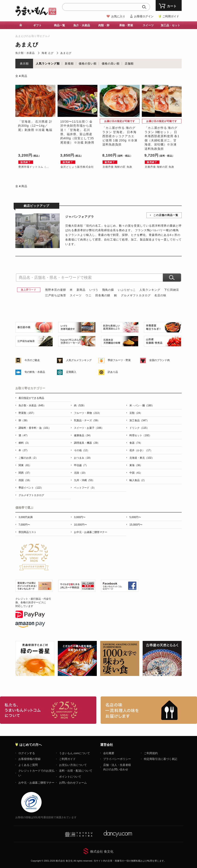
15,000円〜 (136, 525)
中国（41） (136, 473)
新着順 (69, 64)
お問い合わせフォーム (73, 783)
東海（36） (136, 465)
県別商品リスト (28, 532)
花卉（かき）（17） (141, 450)
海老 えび (48, 53)
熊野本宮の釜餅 (56, 290)
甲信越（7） (81, 465)
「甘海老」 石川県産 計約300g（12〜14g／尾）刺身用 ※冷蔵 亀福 (35, 126)
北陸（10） (80, 473)
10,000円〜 (80, 525)
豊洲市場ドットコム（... (34, 167)
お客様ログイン (144, 16)
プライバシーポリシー (117, 759)
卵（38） (24, 420)
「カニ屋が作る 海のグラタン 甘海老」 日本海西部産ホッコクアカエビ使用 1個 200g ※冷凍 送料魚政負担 (120, 136)
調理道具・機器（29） (87, 443)
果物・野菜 (126, 25)
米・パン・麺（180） (142, 405)
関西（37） (25, 473)
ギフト (37, 25)
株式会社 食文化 (102, 851)
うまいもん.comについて (75, 753)
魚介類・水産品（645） (32, 405)
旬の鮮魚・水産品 (35, 372)
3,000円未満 (26, 517)
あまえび (66, 53)
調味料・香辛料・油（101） (35, 428)
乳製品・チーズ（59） (87, 420)
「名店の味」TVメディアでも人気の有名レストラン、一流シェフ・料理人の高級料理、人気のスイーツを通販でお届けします (149, 710)
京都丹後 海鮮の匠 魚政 (117, 167)
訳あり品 (113, 372)
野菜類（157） (27, 413)
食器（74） (136, 443)
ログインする (27, 753)
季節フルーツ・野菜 (119, 360)
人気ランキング (150, 290)
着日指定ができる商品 (31, 398)
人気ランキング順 (48, 64)
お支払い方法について (73, 765)
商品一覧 (59, 25)
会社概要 (109, 753)
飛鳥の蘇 (108, 290)
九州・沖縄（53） (84, 480)
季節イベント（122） (31, 488)
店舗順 (129, 64)
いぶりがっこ (127, 290)
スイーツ (148, 25)
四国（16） (25, 480)
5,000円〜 (135, 517)
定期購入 (71, 372)
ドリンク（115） (139, 428)
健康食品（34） (83, 435)
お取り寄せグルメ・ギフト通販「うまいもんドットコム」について (48, 710)
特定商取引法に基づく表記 (161, 759)
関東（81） (25, 465)
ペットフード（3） (85, 488)
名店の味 (160, 295)
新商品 (81, 290)
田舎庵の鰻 (103, 295)
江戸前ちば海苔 (56, 295)
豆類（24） (136, 413)
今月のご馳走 (32, 360)
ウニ (88, 295)
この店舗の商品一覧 (166, 215)
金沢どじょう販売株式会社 (77, 167)
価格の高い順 (111, 64)
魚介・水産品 (82, 25)
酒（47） (24, 435)
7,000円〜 (24, 525)
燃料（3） (24, 443)
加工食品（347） (139, 420)
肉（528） (80, 405)
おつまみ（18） (83, 458)
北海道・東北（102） (142, 458)
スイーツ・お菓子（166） (89, 428)
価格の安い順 (88, 64)
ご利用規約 (151, 753)
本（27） (24, 450)
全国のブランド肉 (159, 360)
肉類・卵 (104, 25)
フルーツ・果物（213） (88, 413)
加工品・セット (170, 25)
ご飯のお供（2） (28, 458)
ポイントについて (70, 777)
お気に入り (118, 16)
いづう (94, 290)
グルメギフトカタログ (136, 295)
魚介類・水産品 (25, 53)
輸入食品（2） (138, 480)
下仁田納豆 (172, 290)
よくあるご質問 (28, 765)
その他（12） (82, 450)
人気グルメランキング (79, 360)
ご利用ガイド (171, 16)
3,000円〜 (80, 517)
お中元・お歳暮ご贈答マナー (91, 532)
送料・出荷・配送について (76, 771)
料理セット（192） (141, 435)
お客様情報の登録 (29, 759)
